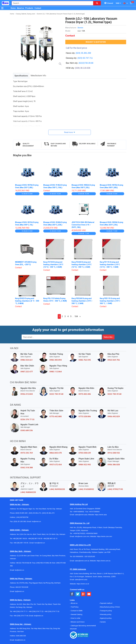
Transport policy (106, 611)
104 (76, 316)
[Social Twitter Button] (78, 594)
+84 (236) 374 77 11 (20, 611)
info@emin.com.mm (82, 536)
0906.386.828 (114, 465)
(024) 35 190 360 (20, 521)
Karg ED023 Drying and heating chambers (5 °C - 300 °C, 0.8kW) (27, 301)
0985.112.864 (56, 372)
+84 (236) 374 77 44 (21, 616)
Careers (103, 622)
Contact (38, 8)
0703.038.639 (85, 453)
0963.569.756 (114, 360)
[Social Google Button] (83, 594)
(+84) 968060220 (28, 492)
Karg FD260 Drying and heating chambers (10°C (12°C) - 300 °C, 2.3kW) (82, 265)
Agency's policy (106, 618)
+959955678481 (92, 533)
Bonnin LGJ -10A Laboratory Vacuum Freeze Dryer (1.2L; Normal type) (61, 14)
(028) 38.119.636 (83, 68)
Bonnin (80, 28)
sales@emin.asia (81, 515)
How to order (75, 618)
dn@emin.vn (39, 616)
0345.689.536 (27, 430)
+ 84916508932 (79, 512)
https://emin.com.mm (104, 536)
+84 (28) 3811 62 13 (50, 539)
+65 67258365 (94, 512)
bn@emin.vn (19, 570)
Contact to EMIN (76, 611)
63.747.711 (88, 58)
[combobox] (51, 3)
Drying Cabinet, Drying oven (26, 14)
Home (13, 8)
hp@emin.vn (19, 591)
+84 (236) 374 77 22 (36, 611)
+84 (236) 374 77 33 (52, 611)
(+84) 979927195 (115, 489)
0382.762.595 (85, 360)
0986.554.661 (27, 360)
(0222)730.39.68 (86, 63)
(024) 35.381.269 (83, 53)
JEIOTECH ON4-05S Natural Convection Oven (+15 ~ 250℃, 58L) (83, 225)
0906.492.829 (114, 417)
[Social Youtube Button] (89, 594)
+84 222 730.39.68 (22, 563)
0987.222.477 (27, 372)
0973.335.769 (27, 453)
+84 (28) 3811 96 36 (20, 539)
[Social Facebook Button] (72, 594)
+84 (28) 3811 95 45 (21, 543)
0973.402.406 (85, 394)
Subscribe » (108, 337)
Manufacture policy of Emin (110, 607)
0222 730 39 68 (56, 394)
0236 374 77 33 (27, 419)
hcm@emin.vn (40, 543)
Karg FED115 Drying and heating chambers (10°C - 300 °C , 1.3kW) (110, 301)
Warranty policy (106, 614)
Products (29, 8)
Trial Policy (74, 607)
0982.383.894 (56, 360)
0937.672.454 (56, 465)
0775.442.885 (56, 417)
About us (20, 8)
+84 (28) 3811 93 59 (35, 539)
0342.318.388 (27, 468)
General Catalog (76, 614)
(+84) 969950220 (57, 489)
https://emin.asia (101, 515)
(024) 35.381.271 (35, 513)
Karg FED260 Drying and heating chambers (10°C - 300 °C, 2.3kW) (82, 301)
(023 (80, 58)
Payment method (106, 603)
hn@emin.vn (36, 521)
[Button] (2, 8)
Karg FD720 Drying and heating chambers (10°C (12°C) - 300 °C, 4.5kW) (53, 265)
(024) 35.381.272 (48, 513)
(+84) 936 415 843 (42, 563)
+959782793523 (79, 533)
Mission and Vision (77, 622)
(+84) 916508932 (86, 489)
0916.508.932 (114, 453)
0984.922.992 (85, 465)
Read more (69, 132)
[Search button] (97, 3)
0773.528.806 (85, 417)
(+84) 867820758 (22, 517)
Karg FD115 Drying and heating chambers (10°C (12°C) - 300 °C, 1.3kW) (110, 265)
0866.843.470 (56, 453)
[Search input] (51, 3)
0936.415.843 (27, 394)
